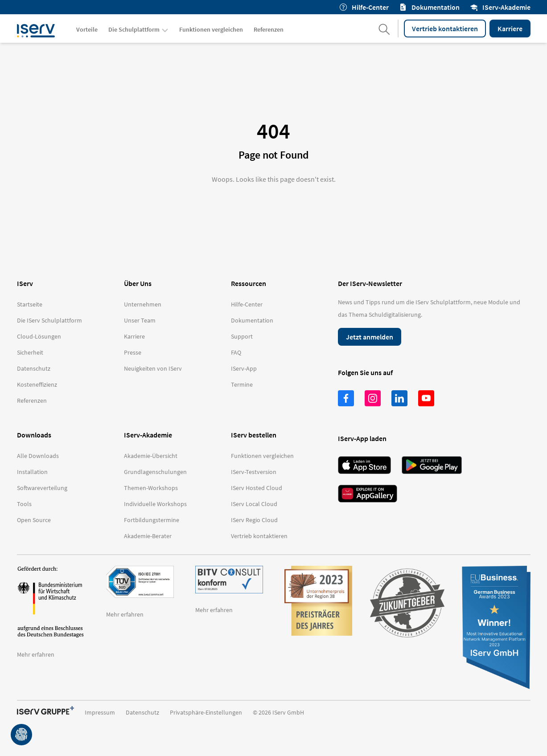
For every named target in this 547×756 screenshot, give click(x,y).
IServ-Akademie (500, 7)
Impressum (100, 712)
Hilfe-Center (364, 7)
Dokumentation (430, 7)
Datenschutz (142, 712)
